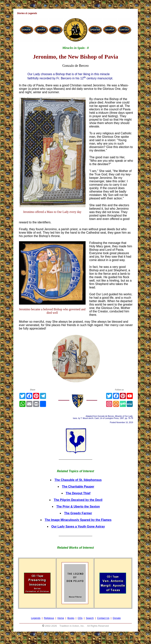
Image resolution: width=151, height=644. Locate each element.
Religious (49, 618)
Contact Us (103, 618)
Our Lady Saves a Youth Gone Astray (78, 527)
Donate (117, 618)
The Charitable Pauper (78, 487)
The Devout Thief (78, 493)
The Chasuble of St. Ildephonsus (78, 480)
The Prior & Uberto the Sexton (78, 507)
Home (61, 618)
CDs (80, 618)
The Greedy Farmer (78, 513)
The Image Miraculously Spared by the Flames (78, 520)
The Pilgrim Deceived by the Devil (78, 500)
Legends (36, 618)
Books (71, 618)
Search (90, 618)
